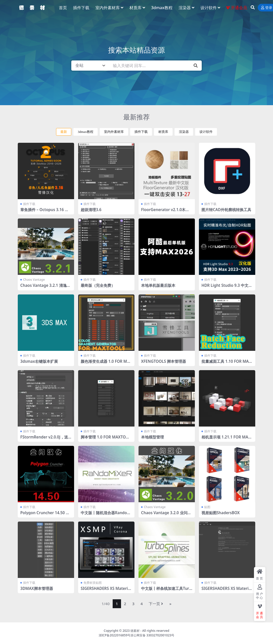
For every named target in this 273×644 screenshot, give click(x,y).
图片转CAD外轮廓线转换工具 (226, 210)
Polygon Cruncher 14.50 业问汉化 (45, 515)
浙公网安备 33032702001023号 (152, 635)
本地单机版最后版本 (158, 285)
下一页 (156, 604)
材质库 (163, 132)
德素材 (135, 631)
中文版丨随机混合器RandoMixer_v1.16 (106, 515)
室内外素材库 (114, 132)
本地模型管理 (152, 437)
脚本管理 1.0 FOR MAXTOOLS (106, 439)
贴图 (207, 507)
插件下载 (141, 132)
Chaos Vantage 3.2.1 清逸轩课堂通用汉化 (45, 288)
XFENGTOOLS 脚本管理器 (164, 361)
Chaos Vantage (34, 280)
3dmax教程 (86, 132)
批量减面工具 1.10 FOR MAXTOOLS (226, 364)
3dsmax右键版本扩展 (39, 361)
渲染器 (184, 132)
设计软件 (206, 132)
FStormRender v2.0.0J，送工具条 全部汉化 (44, 439)
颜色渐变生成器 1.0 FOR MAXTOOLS (105, 364)
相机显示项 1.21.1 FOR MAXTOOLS (226, 439)
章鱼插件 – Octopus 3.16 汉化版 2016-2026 (44, 212)
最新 (64, 132)
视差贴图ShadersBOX (221, 513)
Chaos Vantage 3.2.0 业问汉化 (166, 515)
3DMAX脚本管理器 (37, 588)
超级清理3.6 (91, 210)
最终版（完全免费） (98, 285)
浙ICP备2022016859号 (115, 635)
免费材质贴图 (93, 583)
